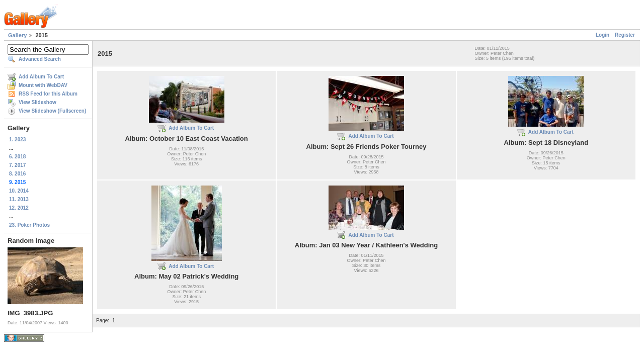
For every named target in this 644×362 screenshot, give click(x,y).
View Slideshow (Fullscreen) (52, 111)
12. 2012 (19, 208)
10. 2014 (19, 191)
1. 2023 (17, 140)
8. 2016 (17, 174)
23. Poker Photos (29, 225)
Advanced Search (40, 59)
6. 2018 (17, 157)
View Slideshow (37, 102)
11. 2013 (19, 199)
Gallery (17, 35)
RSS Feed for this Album (48, 94)
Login (602, 35)
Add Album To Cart (41, 77)
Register (625, 35)
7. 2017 (17, 165)
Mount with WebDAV (43, 85)
